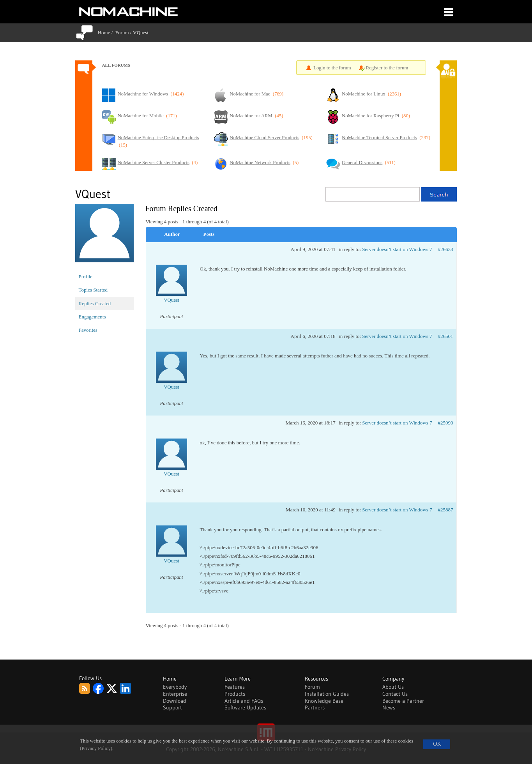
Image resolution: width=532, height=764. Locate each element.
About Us (393, 687)
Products (235, 694)
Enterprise (175, 694)
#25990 (446, 423)
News (389, 707)
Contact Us (395, 694)
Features (235, 687)
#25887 (446, 510)
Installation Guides (327, 694)
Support (172, 707)
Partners (315, 707)
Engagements (92, 317)
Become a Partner (403, 701)
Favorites (88, 330)
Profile (86, 277)
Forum (122, 33)
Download (175, 701)
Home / (107, 33)
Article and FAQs (244, 701)
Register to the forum (387, 68)
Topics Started (93, 290)
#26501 (446, 336)
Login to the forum (332, 68)
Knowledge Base (324, 701)
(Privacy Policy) (96, 748)
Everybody (175, 687)
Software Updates (245, 707)
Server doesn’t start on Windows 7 (397, 249)
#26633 (446, 249)
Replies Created (95, 303)
